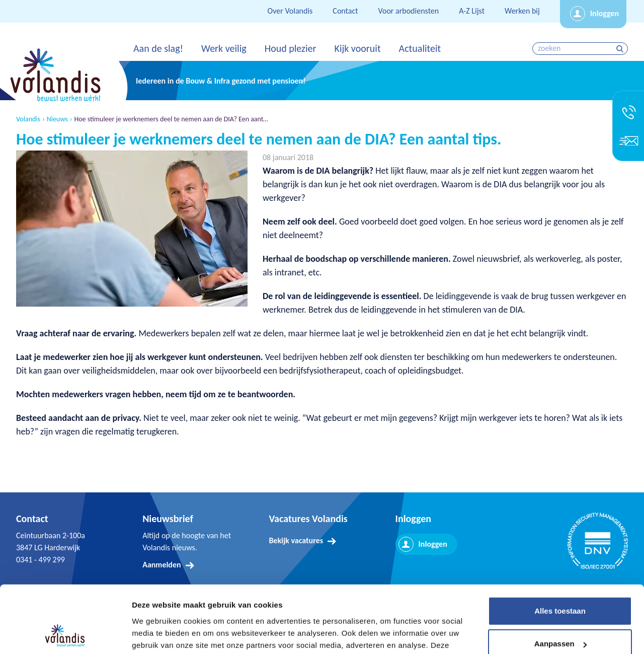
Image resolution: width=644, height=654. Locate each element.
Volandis (28, 119)
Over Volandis (290, 11)
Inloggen (605, 13)
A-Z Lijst (472, 11)
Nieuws (57, 119)
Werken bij (522, 11)
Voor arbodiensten (409, 11)
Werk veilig (224, 48)
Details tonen (156, 634)
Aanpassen (560, 581)
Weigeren (560, 614)
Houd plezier (291, 48)
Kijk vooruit (357, 48)
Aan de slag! (158, 48)
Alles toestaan (560, 548)
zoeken (621, 49)
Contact (345, 11)
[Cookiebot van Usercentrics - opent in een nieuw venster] (65, 634)
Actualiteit (420, 48)
